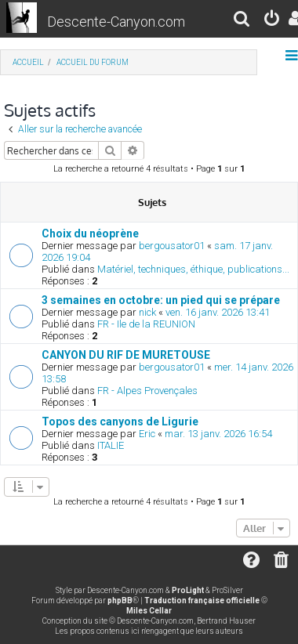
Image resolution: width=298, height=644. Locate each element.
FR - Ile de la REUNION (146, 324)
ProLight (188, 590)
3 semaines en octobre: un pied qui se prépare (161, 300)
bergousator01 (172, 246)
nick (147, 312)
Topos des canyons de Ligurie (120, 421)
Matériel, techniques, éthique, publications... (193, 269)
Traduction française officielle (202, 601)
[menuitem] (242, 21)
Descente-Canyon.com (116, 22)
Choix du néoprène (90, 233)
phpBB (120, 601)
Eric (147, 434)
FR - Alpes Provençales (147, 391)
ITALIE (111, 445)
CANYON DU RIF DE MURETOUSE (126, 355)
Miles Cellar (149, 611)
